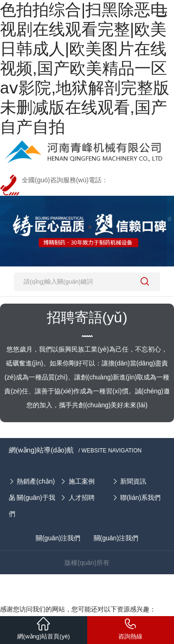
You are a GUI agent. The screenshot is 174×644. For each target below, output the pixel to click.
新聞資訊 (133, 481)
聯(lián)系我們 (140, 498)
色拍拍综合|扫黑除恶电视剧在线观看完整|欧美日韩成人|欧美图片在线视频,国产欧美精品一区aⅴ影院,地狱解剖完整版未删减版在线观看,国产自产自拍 (85, 68)
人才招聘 (82, 498)
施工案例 (82, 481)
